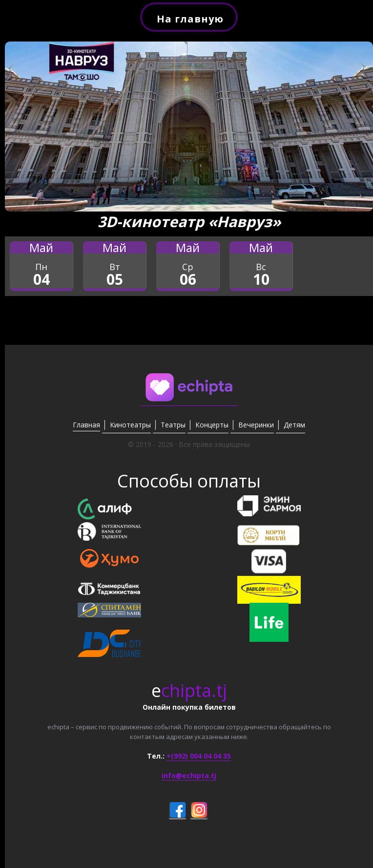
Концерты (212, 425)
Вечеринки (256, 425)
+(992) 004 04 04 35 (199, 756)
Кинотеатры (130, 425)
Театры (173, 425)
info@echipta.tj (189, 775)
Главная (86, 425)
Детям (294, 425)
